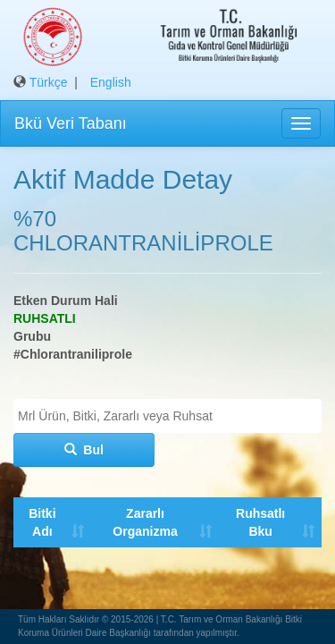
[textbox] (172, 416)
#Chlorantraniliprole (73, 354)
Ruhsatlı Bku (259, 522)
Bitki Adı (42, 522)
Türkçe (49, 82)
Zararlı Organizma (144, 522)
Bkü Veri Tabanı (71, 123)
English (111, 82)
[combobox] (167, 416)
